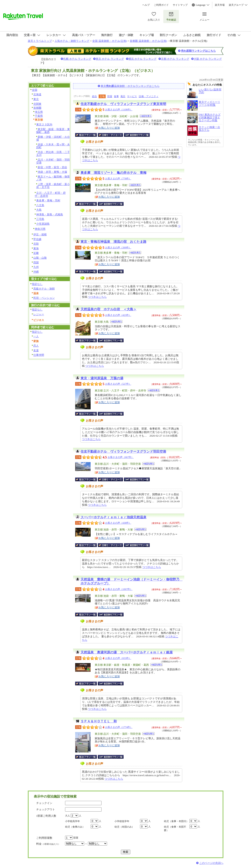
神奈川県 (40, 229)
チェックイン (44, 803)
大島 (39, 210)
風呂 (123, 96)
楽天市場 (220, 5)
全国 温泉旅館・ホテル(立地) (110, 41)
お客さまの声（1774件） (119, 727)
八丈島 (40, 205)
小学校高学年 (72, 821)
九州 (36, 267)
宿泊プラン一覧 (88, 135)
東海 (36, 248)
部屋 (110, 96)
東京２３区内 (44, 124)
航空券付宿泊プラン (137, 135)
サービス (132, 96)
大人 (68, 816)
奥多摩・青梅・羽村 (48, 200)
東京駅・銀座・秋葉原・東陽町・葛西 (53, 131)
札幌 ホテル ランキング (77, 59)
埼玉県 (39, 112)
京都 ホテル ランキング (175, 59)
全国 (35, 90)
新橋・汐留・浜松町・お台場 (53, 138)
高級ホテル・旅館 (44, 289)
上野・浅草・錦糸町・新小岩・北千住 (53, 186)
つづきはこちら (97, 297)
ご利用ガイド (161, 5)
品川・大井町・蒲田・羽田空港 (53, 161)
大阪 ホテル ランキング (208, 59)
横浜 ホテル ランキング (143, 59)
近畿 (36, 253)
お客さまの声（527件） (118, 384)
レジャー (39, 314)
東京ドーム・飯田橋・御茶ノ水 (53, 178)
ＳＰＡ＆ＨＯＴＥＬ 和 (99, 721)
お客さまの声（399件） (118, 248)
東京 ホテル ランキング (110, 59)
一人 (36, 336)
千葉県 (39, 116)
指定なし (37, 284)
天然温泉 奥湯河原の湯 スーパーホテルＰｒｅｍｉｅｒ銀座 (127, 652)
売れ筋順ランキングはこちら (198, 51)
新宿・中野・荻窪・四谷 (52, 167)
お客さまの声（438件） (118, 523)
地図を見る (146, 116)
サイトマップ (180, 5)
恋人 (36, 346)
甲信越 (37, 239)
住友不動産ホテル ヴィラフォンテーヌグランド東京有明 (123, 104)
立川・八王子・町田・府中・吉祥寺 (50, 194)
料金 (48, 844)
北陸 (36, 244)
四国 (36, 262)
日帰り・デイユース (111, 135)
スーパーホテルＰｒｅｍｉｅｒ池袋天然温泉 (113, 517)
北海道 (37, 94)
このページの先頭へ (211, 863)
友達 (36, 350)
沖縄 (36, 272)
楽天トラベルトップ (40, 41)
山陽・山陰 (40, 258)
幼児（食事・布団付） (176, 821)
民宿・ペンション (44, 298)
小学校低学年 (122, 821)
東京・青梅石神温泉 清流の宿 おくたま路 (113, 242)
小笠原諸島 (43, 224)
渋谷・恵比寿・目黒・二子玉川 (53, 154)
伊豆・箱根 (40, 234)
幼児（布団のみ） (124, 827)
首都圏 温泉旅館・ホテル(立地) (148, 41)
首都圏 (37, 108)
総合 (95, 96)
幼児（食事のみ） (75, 827)
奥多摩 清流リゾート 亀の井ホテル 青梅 (113, 173)
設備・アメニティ (149, 96)
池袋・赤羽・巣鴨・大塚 (52, 172)
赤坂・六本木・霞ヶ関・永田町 (53, 146)
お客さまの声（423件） (118, 315)
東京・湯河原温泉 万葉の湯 (102, 378)
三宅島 (40, 219)
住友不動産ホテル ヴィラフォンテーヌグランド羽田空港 (123, 452)
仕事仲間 (39, 355)
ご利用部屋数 (44, 838)
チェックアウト (46, 809)
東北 (36, 99)
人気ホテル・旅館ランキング (72, 41)
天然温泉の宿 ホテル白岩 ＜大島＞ (109, 309)
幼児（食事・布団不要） (175, 829)
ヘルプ (146, 5)
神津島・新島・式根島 (50, 214)
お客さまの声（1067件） (119, 589)
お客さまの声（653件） (118, 658)
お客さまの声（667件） (121, 457)
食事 (116, 96)
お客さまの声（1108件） (119, 110)
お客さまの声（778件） (118, 179)
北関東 (37, 104)
